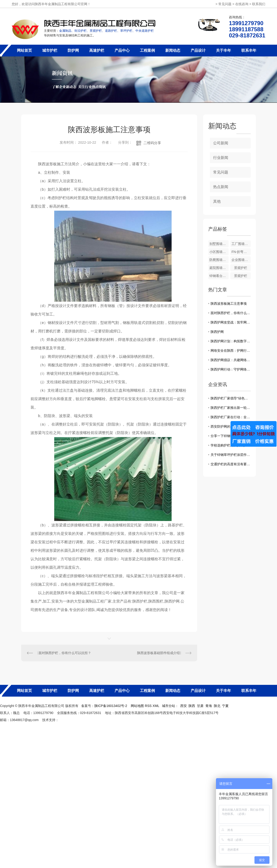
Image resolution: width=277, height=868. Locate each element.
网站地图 (137, 706)
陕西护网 (217, 332)
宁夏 (225, 706)
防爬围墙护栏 (219, 260)
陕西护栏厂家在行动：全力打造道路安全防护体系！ (231, 417)
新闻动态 (173, 50)
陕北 (217, 706)
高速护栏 (97, 50)
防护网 (73, 50)
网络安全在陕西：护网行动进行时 (231, 351)
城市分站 (169, 706)
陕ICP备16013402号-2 (111, 706)
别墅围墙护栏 (219, 244)
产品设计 (198, 50)
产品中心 (122, 50)
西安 (184, 706)
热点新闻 (221, 187)
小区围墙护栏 (219, 252)
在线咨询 (242, 4)
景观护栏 (241, 268)
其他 (217, 201)
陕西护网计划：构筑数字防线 (231, 341)
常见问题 (225, 4)
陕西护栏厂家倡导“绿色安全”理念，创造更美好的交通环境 (231, 398)
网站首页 (24, 50)
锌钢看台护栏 (219, 276)
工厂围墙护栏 (241, 244)
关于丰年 (223, 50)
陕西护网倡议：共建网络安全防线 (231, 360)
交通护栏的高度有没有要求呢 (231, 464)
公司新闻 (221, 143)
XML (156, 706)
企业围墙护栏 (241, 260)
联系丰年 (249, 50)
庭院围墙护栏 (219, 268)
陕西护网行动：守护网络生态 (231, 369)
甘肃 (200, 706)
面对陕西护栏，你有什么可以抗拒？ (65, 653)
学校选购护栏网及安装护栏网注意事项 (231, 445)
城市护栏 (50, 50)
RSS (149, 706)
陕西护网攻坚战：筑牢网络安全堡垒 (231, 322)
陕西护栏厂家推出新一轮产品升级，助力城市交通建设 (231, 408)
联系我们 (259, 4)
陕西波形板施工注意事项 (229, 304)
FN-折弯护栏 (241, 252)
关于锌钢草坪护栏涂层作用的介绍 (231, 455)
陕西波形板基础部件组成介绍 (158, 653)
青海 (209, 706)
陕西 (192, 706)
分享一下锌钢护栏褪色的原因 (231, 436)
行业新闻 (221, 158)
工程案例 (147, 50)
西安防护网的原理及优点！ (230, 426)
